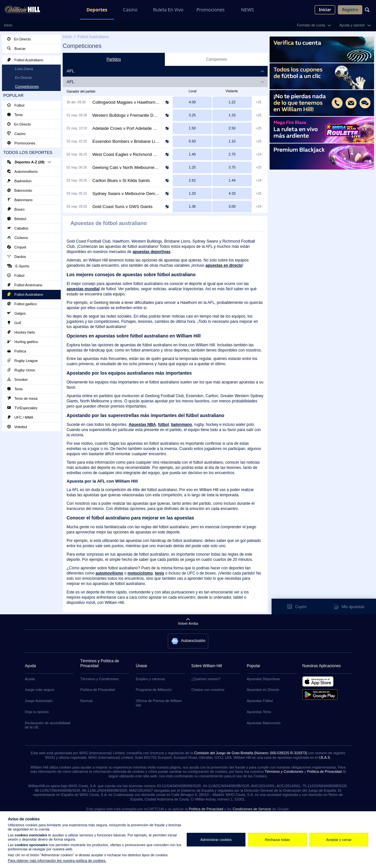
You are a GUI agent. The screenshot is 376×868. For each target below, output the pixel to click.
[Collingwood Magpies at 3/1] (192, 102)
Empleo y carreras (150, 679)
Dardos (17, 257)
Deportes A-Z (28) (29, 162)
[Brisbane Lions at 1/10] (232, 141)
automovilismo (110, 573)
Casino (130, 10)
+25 (259, 102)
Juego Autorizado (39, 701)
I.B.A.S (324, 757)
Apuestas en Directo (263, 690)
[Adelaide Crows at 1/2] (192, 128)
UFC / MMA (20, 417)
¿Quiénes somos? (206, 679)
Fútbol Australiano (25, 60)
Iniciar (325, 10)
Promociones (211, 10)
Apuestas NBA (142, 425)
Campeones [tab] (217, 59)
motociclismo (140, 573)
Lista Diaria (24, 69)
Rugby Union (21, 370)
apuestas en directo (224, 265)
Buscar (16, 49)
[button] (188, 641)
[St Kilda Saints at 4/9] (232, 180)
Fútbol (16, 105)
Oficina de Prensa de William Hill (159, 703)
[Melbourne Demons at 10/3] (232, 194)
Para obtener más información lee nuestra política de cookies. (57, 861)
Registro (350, 10)
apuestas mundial (83, 289)
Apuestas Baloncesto (264, 723)
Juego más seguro (40, 690)
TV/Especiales (22, 408)
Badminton (19, 181)
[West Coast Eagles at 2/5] (192, 154)
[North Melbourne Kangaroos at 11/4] (232, 167)
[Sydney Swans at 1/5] (192, 194)
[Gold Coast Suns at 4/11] (192, 207)
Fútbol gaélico (22, 304)
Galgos (16, 313)
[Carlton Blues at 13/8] (192, 180)
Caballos (18, 228)
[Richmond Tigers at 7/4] (232, 154)
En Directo (19, 39)
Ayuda (30, 679)
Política (17, 351)
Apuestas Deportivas (263, 679)
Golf (14, 323)
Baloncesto (20, 190)
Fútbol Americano (25, 285)
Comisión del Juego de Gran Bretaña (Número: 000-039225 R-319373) (251, 753)
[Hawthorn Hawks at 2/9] (232, 102)
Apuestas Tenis (259, 712)
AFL (70, 82)
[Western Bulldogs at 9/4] (192, 115)
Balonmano (20, 200)
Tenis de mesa (22, 398)
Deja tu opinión (37, 712)
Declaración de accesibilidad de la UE (47, 725)
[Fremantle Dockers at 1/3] (232, 115)
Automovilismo (23, 172)
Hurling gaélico (23, 342)
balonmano (181, 425)
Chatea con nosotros (208, 690)
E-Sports (18, 266)
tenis (160, 573)
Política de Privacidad (98, 690)
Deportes (97, 10)
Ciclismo (18, 238)
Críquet (17, 247)
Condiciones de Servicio (252, 809)
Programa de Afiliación (154, 690)
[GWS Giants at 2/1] (232, 207)
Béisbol (17, 219)
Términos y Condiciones (100, 679)
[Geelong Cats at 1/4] (192, 167)
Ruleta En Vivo (168, 10)
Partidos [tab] (114, 59)
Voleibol (17, 427)
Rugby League (23, 361)
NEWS (247, 10)
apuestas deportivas (151, 252)
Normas (87, 701)
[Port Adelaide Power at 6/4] (232, 128)
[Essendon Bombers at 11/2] (192, 141)
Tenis (15, 115)
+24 (259, 154)
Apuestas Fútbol (260, 701)
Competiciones (27, 86)
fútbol (163, 425)
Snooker (17, 380)
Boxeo (16, 209)
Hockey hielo (21, 332)
